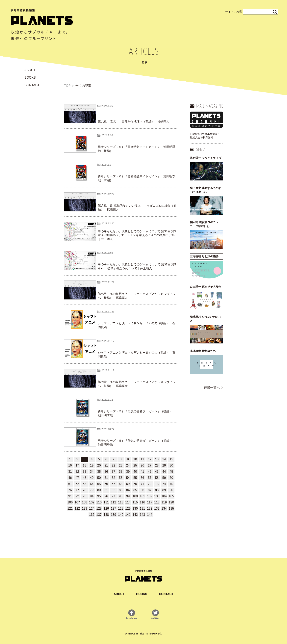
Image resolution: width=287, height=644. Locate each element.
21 (106, 465)
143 (142, 515)
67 (114, 484)
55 (135, 478)
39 (128, 472)
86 (142, 490)
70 (135, 484)
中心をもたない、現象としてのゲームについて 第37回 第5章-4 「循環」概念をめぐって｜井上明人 (137, 266)
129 (128, 509)
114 (128, 502)
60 (171, 478)
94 (92, 496)
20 (99, 465)
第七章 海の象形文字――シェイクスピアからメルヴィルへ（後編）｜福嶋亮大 (137, 296)
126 (106, 509)
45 (171, 472)
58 (157, 478)
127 (113, 509)
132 (150, 509)
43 (157, 472)
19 (92, 465)
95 (99, 496)
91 (70, 496)
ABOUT (30, 70)
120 (171, 502)
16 (70, 465)
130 (135, 509)
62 (77, 484)
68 (121, 484)
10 (135, 459)
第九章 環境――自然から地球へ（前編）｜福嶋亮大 (134, 121)
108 (84, 502)
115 (135, 502)
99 (128, 496)
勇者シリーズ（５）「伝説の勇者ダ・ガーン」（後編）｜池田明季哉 (137, 413)
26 (142, 465)
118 (157, 502)
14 (164, 459)
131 (142, 509)
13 (157, 459)
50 (99, 478)
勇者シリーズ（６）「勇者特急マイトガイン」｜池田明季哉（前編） (137, 178)
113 (121, 502)
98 (121, 496)
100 (135, 496)
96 (106, 496)
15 (171, 459)
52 (114, 478)
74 (164, 484)
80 (99, 490)
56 (142, 478)
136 (92, 515)
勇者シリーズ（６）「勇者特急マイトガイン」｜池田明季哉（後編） (137, 149)
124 (92, 509)
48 (85, 478)
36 (106, 472)
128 (121, 509)
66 (106, 484)
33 (85, 472)
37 (114, 472)
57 (150, 478)
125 (99, 509)
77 (77, 490)
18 (85, 465)
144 (150, 515)
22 (114, 465)
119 (164, 502)
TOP (67, 86)
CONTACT (32, 85)
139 (113, 515)
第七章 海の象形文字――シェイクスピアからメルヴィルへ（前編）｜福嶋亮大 (137, 384)
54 (128, 478)
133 (157, 509)
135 (171, 509)
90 (171, 490)
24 (128, 465)
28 (157, 465)
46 (70, 478)
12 (150, 459)
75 (171, 484)
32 (77, 472)
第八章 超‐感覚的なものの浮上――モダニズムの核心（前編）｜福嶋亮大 (137, 208)
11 (142, 459)
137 (99, 515)
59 (164, 478)
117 (150, 502)
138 (106, 515)
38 (121, 472)
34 (92, 472)
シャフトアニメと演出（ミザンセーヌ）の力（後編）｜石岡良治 (137, 325)
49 (92, 478)
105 (171, 496)
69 (128, 484)
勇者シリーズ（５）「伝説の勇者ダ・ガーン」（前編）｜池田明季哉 (137, 443)
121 (70, 509)
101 (142, 496)
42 (150, 472)
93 (85, 496)
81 (106, 490)
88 (157, 490)
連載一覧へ (212, 388)
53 (121, 478)
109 (92, 502)
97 (114, 496)
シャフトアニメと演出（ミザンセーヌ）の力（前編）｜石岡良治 (137, 354)
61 (70, 484)
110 (99, 502)
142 (135, 515)
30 (171, 465)
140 (121, 515)
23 (121, 465)
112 (113, 502)
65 (99, 484)
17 (77, 465)
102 (150, 496)
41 (142, 472)
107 (77, 502)
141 (128, 515)
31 (70, 472)
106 (70, 502)
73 (157, 484)
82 (114, 490)
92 (77, 496)
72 (150, 484)
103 (157, 496)
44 (164, 472)
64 (92, 484)
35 (99, 472)
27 (150, 465)
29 (164, 465)
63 (85, 484)
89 (164, 490)
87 (150, 490)
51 (106, 478)
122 (77, 509)
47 (77, 478)
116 (142, 502)
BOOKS (30, 78)
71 (142, 484)
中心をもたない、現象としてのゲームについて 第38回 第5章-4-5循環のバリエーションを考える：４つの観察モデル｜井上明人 (137, 235)
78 (85, 490)
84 (128, 490)
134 (164, 509)
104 (164, 496)
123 (84, 509)
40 (135, 472)
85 (135, 490)
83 (121, 490)
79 (92, 490)
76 (70, 490)
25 (135, 465)
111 (106, 502)
